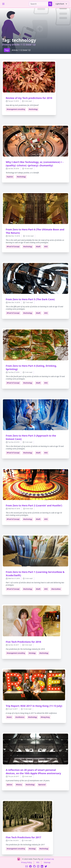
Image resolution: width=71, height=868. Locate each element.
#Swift (38, 247)
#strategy (32, 653)
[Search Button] (50, 4)
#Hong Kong (45, 717)
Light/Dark (62, 4)
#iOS (46, 247)
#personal (42, 785)
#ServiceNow (56, 589)
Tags (7, 50)
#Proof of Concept (13, 247)
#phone (9, 785)
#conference (20, 717)
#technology (33, 109)
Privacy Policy (26, 862)
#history (19, 785)
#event (9, 717)
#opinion (10, 177)
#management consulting (16, 109)
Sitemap (47, 862)
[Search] (39, 4)
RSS (38, 862)
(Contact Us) (49, 859)
